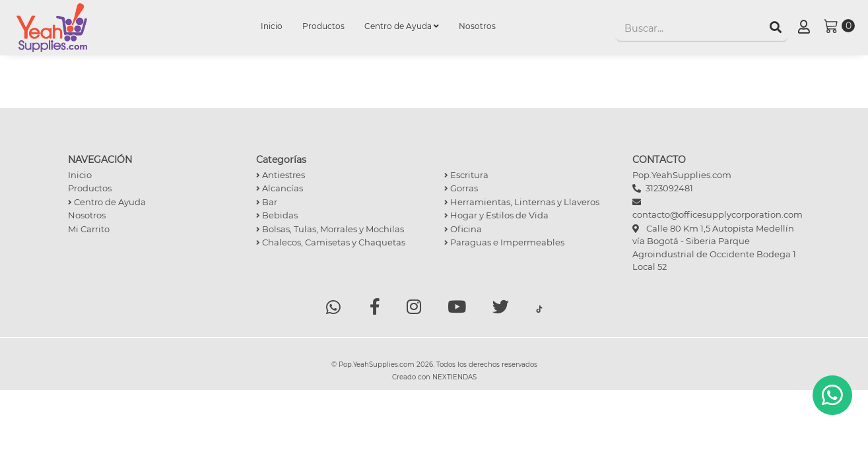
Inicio (277, 25)
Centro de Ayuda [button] (402, 26)
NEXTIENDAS (454, 378)
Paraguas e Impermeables (504, 242)
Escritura (466, 175)
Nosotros (477, 26)
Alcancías (280, 188)
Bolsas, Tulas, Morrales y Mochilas (330, 229)
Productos (323, 26)
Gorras (461, 188)
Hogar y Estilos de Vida (496, 215)
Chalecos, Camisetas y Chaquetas (331, 242)
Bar (267, 202)
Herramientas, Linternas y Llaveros (522, 202)
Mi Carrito (89, 229)
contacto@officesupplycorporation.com (718, 214)
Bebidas (277, 215)
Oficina (463, 229)
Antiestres (281, 175)
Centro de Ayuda (107, 202)
